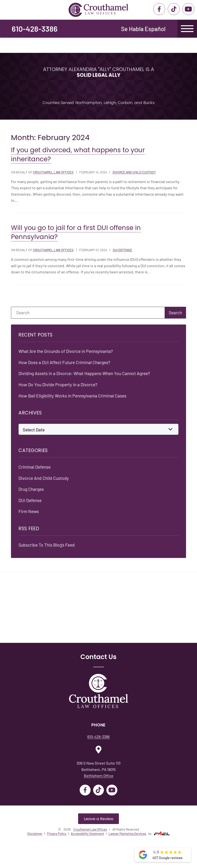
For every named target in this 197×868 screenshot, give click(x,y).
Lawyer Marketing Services (127, 833)
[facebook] (159, 9)
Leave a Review (99, 818)
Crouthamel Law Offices (53, 172)
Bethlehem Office (99, 775)
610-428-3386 (35, 29)
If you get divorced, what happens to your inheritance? (78, 155)
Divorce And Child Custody (134, 172)
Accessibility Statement (87, 833)
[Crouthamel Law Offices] (98, 691)
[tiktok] (174, 9)
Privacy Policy (57, 833)
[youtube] (188, 9)
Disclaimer (35, 833)
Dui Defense (122, 250)
